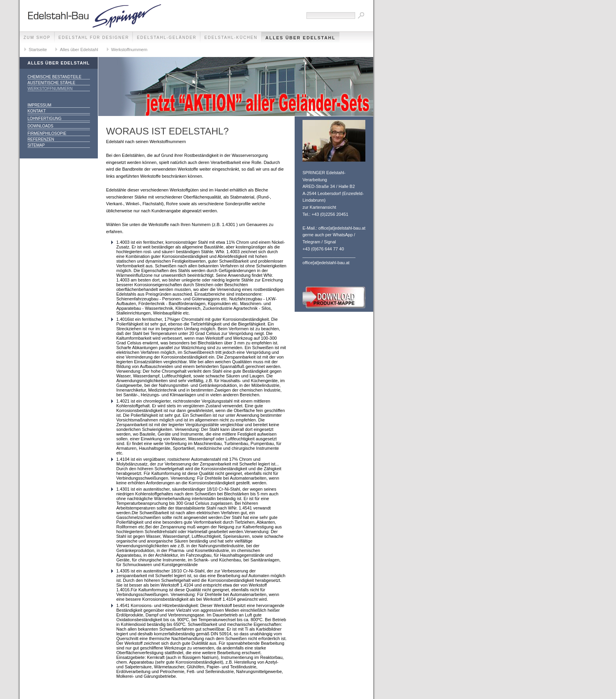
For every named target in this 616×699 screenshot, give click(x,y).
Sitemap (36, 145)
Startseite (38, 50)
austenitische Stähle (51, 83)
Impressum (39, 105)
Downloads (40, 126)
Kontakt (37, 111)
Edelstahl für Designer (94, 38)
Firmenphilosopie (47, 133)
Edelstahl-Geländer (167, 38)
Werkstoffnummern (129, 50)
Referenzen (41, 139)
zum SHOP (37, 38)
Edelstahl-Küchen (231, 38)
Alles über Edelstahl (301, 38)
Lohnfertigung (45, 119)
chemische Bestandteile (54, 77)
